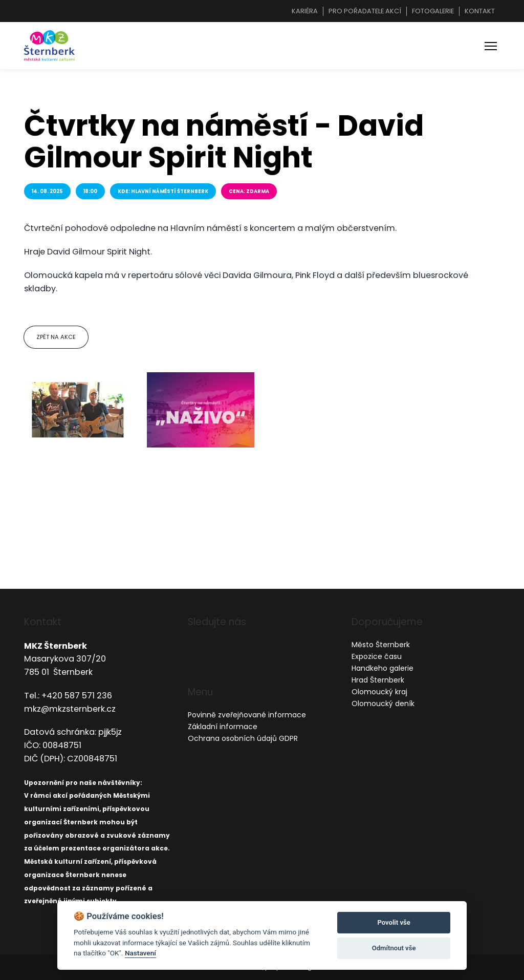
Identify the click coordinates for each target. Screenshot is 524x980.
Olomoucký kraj (379, 692)
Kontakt (480, 11)
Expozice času (377, 656)
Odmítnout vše (394, 948)
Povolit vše (394, 922)
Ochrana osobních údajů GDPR (243, 738)
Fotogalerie (433, 11)
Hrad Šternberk (378, 680)
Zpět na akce (56, 337)
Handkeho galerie (383, 668)
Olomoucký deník (383, 704)
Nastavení (140, 953)
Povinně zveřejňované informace (247, 715)
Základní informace (223, 727)
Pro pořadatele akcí (365, 11)
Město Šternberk (381, 645)
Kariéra (305, 11)
